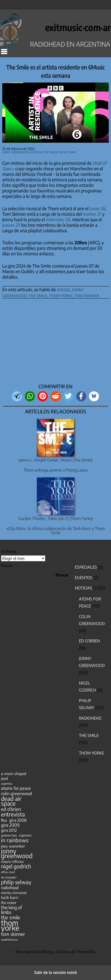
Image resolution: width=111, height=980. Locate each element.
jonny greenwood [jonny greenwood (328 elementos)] (17, 853)
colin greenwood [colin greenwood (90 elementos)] (17, 794)
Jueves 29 (11, 225)
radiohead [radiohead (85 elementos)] (10, 888)
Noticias (36, 152)
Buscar (7, 565)
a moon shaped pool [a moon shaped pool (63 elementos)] (14, 776)
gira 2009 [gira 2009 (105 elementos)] (10, 825)
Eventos (84, 578)
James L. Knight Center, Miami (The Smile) (55, 460)
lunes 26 (97, 208)
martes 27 (92, 214)
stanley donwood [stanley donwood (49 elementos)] (14, 893)
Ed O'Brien (89, 641)
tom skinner (87, 295)
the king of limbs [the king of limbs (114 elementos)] (12, 910)
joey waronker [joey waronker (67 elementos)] (13, 846)
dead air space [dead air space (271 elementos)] (11, 801)
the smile (38, 295)
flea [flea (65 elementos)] (4, 820)
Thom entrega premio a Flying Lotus (56, 470)
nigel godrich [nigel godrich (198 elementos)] (16, 866)
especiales (86, 567)
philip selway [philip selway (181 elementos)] (16, 882)
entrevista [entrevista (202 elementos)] (13, 814)
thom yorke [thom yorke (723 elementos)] (10, 925)
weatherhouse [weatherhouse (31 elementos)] (9, 939)
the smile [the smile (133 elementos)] (11, 917)
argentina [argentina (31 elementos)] (6, 783)
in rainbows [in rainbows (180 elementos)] (15, 840)
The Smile (50, 152)
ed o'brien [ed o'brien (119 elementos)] (11, 809)
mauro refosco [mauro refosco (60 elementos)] (12, 861)
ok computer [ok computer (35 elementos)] (9, 877)
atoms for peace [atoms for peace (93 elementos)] (16, 788)
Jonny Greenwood (16, 152)
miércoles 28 (58, 219)
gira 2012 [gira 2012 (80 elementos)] (9, 830)
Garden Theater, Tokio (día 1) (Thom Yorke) (56, 518)
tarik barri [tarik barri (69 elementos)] (10, 897)
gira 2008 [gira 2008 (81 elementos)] (18, 820)
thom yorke (61, 295)
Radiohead (90, 718)
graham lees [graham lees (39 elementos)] (9, 835)
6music (64, 289)
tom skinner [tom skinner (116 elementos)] (13, 934)
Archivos (9, 551)
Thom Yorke (67, 152)
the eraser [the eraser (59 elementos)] (9, 902)
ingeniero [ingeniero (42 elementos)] (25, 835)
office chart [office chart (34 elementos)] (8, 872)
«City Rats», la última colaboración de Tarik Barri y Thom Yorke (56, 531)
